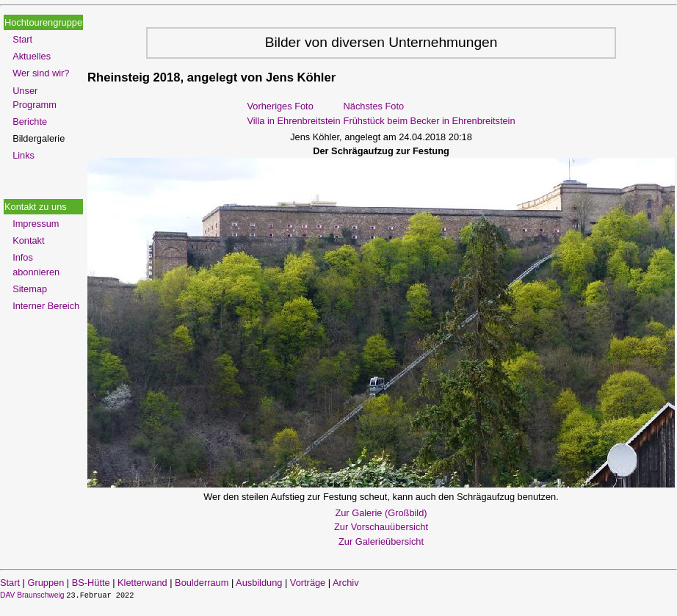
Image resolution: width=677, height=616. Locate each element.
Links (23, 155)
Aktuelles (32, 56)
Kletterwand (142, 583)
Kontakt (28, 240)
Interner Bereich (46, 306)
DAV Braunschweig (33, 595)
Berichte (30, 122)
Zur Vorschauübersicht (381, 527)
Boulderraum (202, 583)
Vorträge (308, 583)
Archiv (346, 583)
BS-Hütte (91, 583)
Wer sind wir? (41, 73)
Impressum (36, 224)
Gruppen (46, 583)
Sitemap (30, 289)
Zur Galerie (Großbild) (381, 513)
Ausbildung (259, 583)
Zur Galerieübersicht (381, 541)
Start (22, 39)
